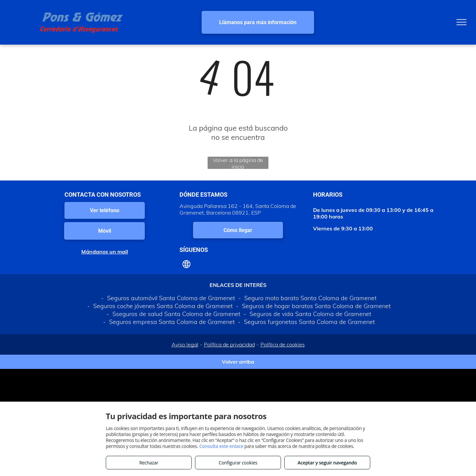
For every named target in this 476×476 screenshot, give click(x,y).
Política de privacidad (229, 344)
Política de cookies (283, 344)
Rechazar (149, 463)
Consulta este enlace (221, 446)
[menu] (461, 22)
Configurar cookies (238, 463)
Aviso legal (185, 344)
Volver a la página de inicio (238, 163)
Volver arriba (238, 362)
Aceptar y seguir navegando (327, 463)
